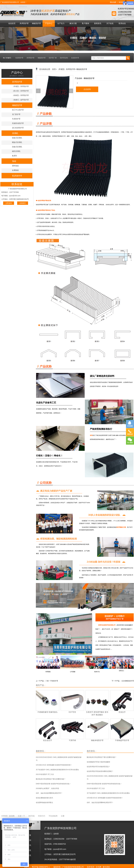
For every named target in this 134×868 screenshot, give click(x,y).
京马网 (99, 867)
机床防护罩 (19, 58)
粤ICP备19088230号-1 (41, 867)
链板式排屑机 (17, 138)
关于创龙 (110, 23)
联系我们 (122, 2)
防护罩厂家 (53, 58)
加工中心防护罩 (18, 110)
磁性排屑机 (16, 151)
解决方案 (73, 23)
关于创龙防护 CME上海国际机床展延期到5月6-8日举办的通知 (57, 770)
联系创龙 (122, 23)
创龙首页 (12, 23)
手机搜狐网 (53, 816)
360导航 (32, 816)
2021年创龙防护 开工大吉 (45, 774)
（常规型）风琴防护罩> (67, 69)
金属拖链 (15, 170)
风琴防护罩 (24, 23)
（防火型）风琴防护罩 (20, 91)
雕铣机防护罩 (82, 69)
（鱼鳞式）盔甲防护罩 (20, 100)
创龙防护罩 (75, 58)
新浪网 (12, 816)
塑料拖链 (15, 166)
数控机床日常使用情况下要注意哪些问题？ (51, 779)
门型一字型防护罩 (52, 681)
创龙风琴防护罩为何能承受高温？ (98, 767)
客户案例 (85, 23)
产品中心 (49, 23)
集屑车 (15, 156)
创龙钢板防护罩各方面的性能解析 (98, 762)
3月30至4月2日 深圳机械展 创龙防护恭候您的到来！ (54, 765)
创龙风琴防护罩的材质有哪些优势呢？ (100, 771)
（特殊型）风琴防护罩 (20, 95)
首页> (54, 69)
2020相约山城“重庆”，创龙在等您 (47, 788)
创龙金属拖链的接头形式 (44, 798)
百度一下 (21, 816)
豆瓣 (63, 816)
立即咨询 (9, 203)
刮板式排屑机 (17, 147)
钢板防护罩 (36, 23)
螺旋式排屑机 (17, 142)
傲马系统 (106, 867)
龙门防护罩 (16, 114)
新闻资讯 (98, 23)
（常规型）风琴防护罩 (20, 86)
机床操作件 (17, 176)
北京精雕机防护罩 (128, 681)
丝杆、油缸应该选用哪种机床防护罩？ (49, 793)
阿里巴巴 (42, 816)
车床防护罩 (16, 119)
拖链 (14, 161)
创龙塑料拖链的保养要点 (44, 802)
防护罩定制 (64, 58)
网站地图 (113, 2)
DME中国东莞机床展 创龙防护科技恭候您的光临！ (53, 784)
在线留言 (23, 203)
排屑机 (15, 133)
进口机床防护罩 (18, 128)
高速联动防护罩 (18, 123)
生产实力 (61, 23)
